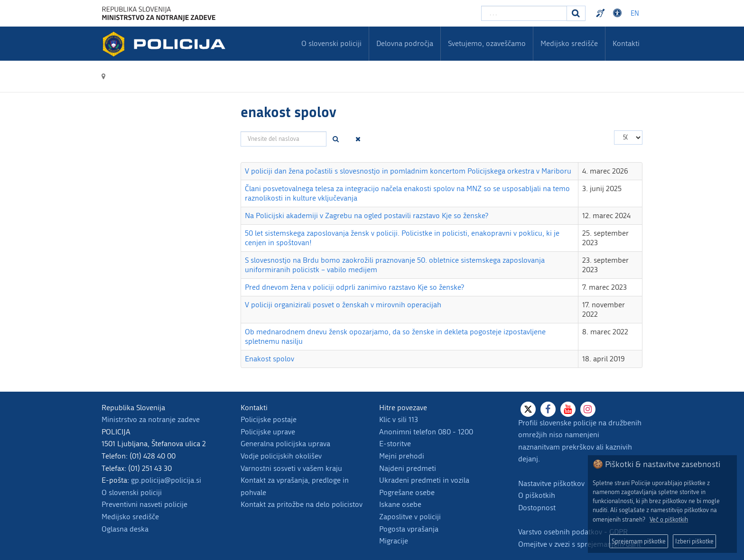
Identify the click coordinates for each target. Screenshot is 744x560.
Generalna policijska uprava (285, 444)
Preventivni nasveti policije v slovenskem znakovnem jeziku (602, 13)
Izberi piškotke (694, 541)
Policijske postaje (269, 419)
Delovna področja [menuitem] (405, 43)
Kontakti (626, 43)
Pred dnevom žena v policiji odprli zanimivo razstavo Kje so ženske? (354, 287)
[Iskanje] (576, 13)
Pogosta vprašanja (409, 529)
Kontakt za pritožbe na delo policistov (302, 504)
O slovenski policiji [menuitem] (331, 43)
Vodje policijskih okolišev (281, 456)
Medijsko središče (130, 517)
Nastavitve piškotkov (551, 483)
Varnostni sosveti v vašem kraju (291, 468)
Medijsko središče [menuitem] (569, 43)
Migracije (394, 541)
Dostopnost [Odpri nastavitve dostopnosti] (619, 13)
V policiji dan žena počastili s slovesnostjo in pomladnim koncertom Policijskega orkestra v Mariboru (408, 171)
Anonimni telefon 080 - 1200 (426, 432)
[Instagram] (588, 409)
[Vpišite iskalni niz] (524, 13)
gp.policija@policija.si (166, 480)
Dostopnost (537, 508)
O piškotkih (537, 495)
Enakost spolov (270, 359)
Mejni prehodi (402, 456)
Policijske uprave (268, 432)
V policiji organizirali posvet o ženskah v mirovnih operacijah (343, 305)
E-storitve (395, 444)
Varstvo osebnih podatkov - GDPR (573, 532)
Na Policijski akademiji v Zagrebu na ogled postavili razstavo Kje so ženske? (367, 216)
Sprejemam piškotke (639, 541)
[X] (528, 409)
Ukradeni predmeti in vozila (424, 480)
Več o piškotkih (669, 519)
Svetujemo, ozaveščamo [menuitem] (487, 43)
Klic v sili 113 (399, 419)
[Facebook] (548, 409)
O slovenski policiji (132, 492)
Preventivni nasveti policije (144, 504)
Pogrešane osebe (407, 492)
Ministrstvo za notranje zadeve (151, 419)
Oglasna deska (125, 529)
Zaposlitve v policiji (410, 517)
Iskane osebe (400, 504)
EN (635, 14)
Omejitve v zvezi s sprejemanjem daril (579, 544)
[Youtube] (568, 409)
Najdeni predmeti (408, 468)
